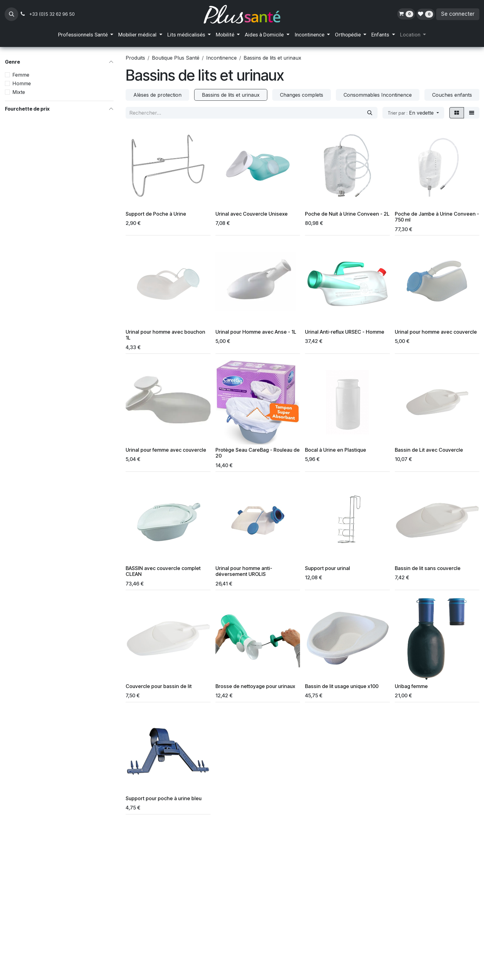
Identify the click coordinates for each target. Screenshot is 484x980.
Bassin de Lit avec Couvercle (429, 450)
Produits (135, 58)
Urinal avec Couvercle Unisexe (252, 214)
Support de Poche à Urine (156, 214)
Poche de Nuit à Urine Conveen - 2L (347, 214)
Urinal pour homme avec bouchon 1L (165, 335)
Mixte (19, 92)
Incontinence (221, 58)
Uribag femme (411, 686)
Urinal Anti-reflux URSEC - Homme (345, 332)
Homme (22, 83)
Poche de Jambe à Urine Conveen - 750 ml (437, 217)
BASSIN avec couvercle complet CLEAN (163, 571)
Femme (21, 75)
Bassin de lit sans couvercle (428, 568)
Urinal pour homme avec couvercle (436, 332)
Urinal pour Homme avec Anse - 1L (256, 332)
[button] (11, 14)
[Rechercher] (370, 113)
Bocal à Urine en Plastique (336, 450)
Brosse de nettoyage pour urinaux (255, 686)
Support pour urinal (328, 568)
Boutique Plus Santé (176, 58)
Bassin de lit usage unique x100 (342, 686)
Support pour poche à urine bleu (164, 798)
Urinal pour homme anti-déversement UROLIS (244, 571)
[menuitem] (86, 35)
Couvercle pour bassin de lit (159, 686)
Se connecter (458, 14)
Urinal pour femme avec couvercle (166, 450)
